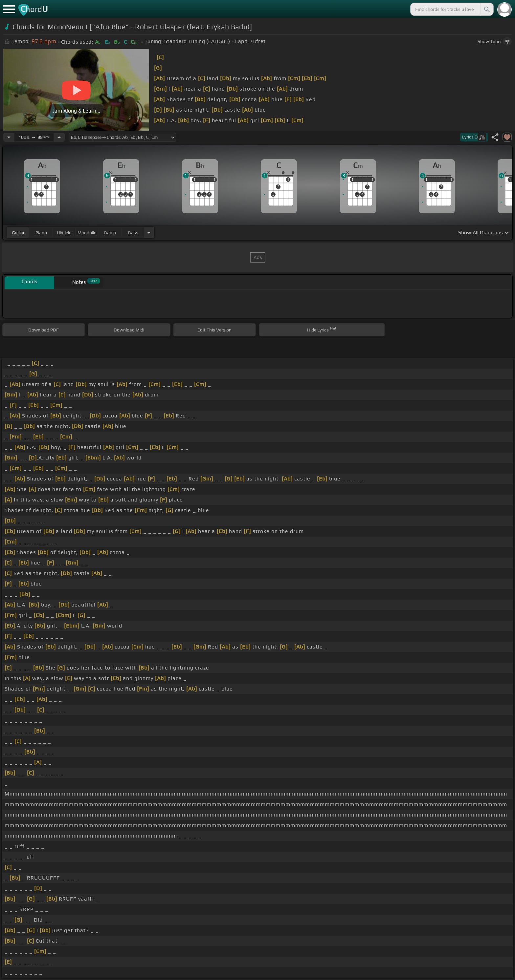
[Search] (486, 9)
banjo (110, 233)
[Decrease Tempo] (9, 137)
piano (41, 233)
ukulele (64, 233)
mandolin (87, 233)
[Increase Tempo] (59, 137)
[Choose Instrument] (149, 233)
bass (133, 233)
